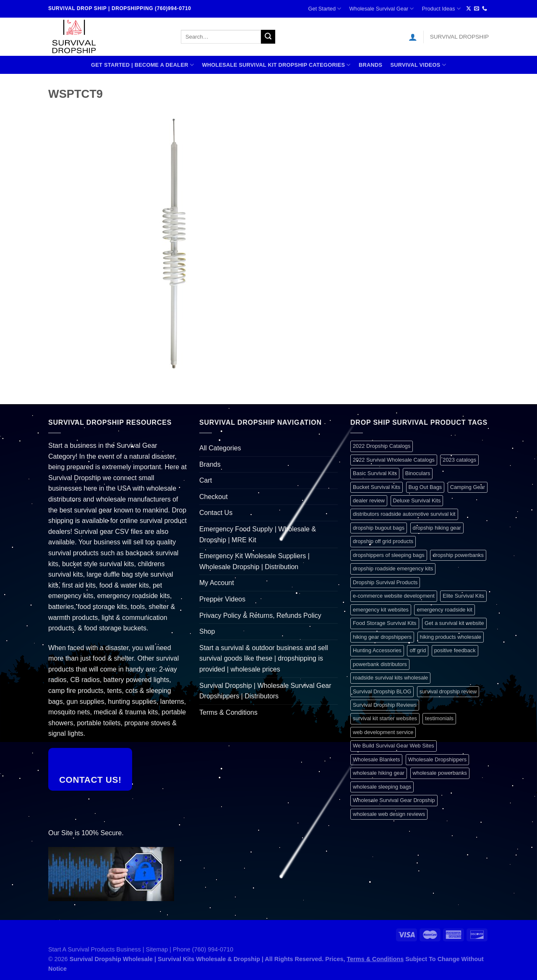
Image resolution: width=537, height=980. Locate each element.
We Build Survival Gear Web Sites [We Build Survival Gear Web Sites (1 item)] (394, 746)
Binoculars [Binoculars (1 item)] (418, 473)
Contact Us (216, 513)
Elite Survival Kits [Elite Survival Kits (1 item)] (463, 596)
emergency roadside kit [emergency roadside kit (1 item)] (444, 610)
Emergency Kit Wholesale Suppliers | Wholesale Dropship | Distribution (254, 561)
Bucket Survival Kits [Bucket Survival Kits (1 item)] (377, 487)
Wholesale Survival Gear (381, 9)
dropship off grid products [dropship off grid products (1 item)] (383, 541)
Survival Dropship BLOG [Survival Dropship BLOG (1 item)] (382, 691)
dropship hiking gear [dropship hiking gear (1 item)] (437, 528)
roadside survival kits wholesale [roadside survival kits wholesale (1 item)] (390, 678)
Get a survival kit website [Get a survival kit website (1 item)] (454, 623)
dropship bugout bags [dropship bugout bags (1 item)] (379, 528)
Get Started (325, 9)
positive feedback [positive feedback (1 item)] (455, 650)
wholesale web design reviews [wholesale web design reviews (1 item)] (389, 814)
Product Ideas (441, 9)
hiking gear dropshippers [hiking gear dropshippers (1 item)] (382, 637)
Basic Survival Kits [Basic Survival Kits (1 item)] (375, 473)
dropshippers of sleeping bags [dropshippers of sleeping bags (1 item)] (389, 555)
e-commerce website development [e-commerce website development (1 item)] (394, 596)
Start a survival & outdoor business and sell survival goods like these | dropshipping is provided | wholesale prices (264, 659)
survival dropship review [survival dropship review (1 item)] (448, 691)
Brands (370, 65)
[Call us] (485, 9)
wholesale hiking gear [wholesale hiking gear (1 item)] (379, 773)
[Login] (413, 37)
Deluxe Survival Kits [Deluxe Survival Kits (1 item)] (417, 500)
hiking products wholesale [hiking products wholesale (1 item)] (451, 637)
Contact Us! (90, 780)
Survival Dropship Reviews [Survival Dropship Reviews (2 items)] (385, 705)
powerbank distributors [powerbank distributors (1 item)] (380, 664)
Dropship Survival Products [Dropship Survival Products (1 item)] (385, 582)
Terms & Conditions (228, 712)
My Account (217, 583)
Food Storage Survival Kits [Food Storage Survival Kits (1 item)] (385, 623)
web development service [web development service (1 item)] (383, 732)
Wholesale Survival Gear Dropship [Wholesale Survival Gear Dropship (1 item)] (394, 800)
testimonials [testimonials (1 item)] (439, 718)
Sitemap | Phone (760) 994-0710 (190, 949)
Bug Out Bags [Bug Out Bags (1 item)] (425, 487)
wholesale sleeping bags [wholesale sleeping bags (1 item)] (382, 787)
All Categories (220, 448)
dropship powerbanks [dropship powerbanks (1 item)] (458, 555)
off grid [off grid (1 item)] (418, 650)
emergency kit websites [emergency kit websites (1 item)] (381, 610)
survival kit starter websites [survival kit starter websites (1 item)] (385, 718)
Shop (207, 631)
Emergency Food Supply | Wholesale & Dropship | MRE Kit (258, 534)
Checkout (214, 497)
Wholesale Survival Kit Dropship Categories (276, 65)
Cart (206, 480)
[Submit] (268, 37)
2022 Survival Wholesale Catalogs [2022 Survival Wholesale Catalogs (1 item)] (394, 460)
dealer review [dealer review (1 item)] (369, 500)
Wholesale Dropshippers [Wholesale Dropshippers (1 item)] (437, 759)
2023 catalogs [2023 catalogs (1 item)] (459, 460)
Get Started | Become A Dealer (142, 65)
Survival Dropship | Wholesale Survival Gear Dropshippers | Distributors (265, 691)
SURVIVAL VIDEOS (418, 65)
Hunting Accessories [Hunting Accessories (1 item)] (377, 650)
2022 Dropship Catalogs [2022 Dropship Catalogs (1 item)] (382, 446)
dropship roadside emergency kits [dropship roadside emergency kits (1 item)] (393, 568)
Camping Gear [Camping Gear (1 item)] (468, 487)
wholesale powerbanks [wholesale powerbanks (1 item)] (440, 773)
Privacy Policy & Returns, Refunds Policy (260, 615)
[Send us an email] (477, 9)
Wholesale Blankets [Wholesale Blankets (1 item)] (376, 759)
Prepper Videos (222, 599)
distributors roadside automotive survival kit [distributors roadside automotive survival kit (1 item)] (404, 514)
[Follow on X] (469, 9)
